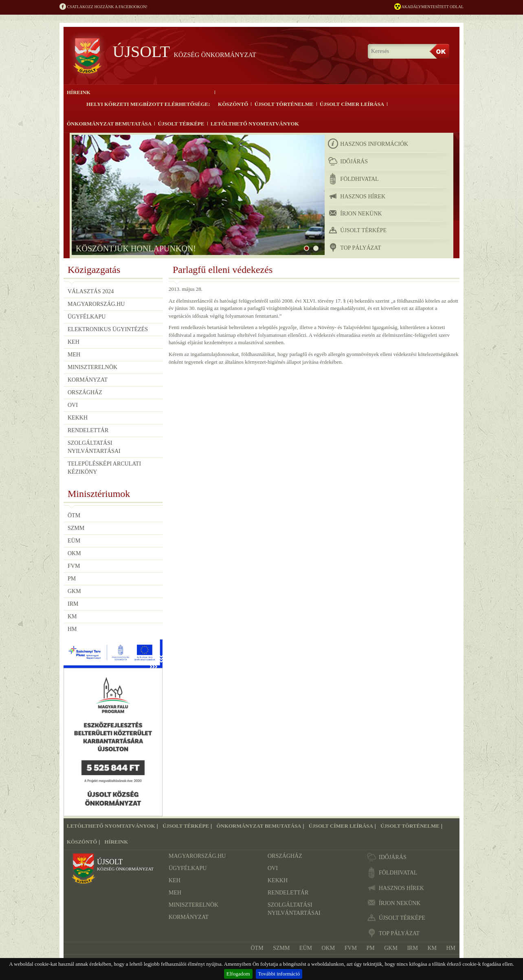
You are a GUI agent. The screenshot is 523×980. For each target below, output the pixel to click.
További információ (279, 974)
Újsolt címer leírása (352, 104)
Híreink (79, 92)
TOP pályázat (354, 248)
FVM (74, 566)
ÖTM (74, 515)
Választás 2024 (91, 291)
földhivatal (353, 179)
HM (72, 629)
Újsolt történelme (284, 104)
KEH (74, 342)
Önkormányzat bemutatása (109, 124)
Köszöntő (233, 104)
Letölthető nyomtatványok (255, 124)
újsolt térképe (357, 230)
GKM (74, 591)
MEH (74, 355)
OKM (74, 553)
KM (72, 616)
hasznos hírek (357, 196)
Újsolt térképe (181, 124)
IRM (73, 604)
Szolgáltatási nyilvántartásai (94, 447)
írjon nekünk (355, 213)
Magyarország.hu (96, 304)
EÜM (74, 541)
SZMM (76, 528)
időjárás (348, 161)
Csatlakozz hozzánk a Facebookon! (103, 7)
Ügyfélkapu (87, 317)
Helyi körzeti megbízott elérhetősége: (148, 104)
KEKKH (78, 418)
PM (72, 579)
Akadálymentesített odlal (429, 7)
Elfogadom (238, 974)
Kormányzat (88, 380)
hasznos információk (368, 144)
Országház (85, 392)
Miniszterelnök (92, 367)
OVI (73, 405)
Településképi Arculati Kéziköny (104, 468)
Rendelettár (88, 430)
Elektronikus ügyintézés (108, 329)
